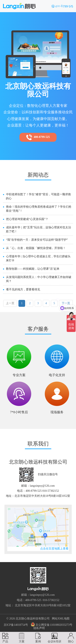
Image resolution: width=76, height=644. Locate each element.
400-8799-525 (38, 137)
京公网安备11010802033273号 (52, 624)
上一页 (10, 303)
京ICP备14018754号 (16, 625)
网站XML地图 (61, 619)
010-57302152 (51, 600)
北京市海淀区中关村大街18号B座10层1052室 (43, 605)
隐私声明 (39, 628)
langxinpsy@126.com (42, 595)
